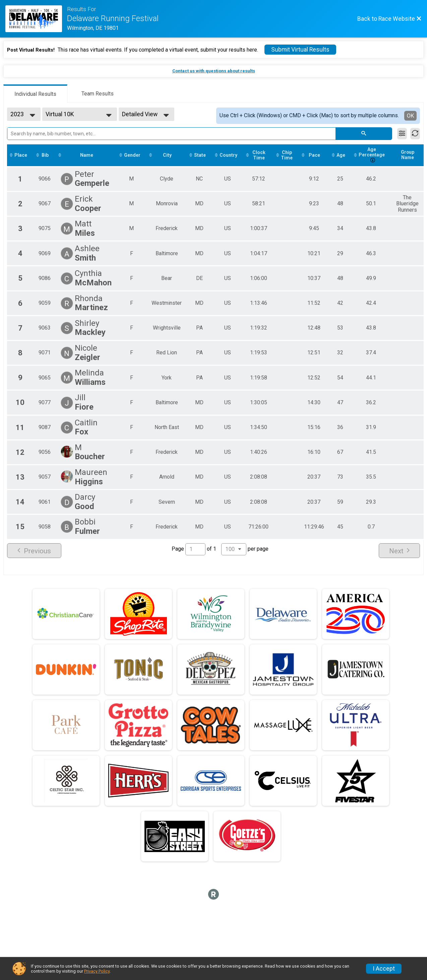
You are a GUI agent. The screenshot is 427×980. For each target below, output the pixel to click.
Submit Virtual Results (300, 50)
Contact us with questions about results (214, 71)
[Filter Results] (402, 134)
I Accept (384, 969)
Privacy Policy (97, 971)
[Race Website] (36, 19)
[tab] (35, 93)
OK (410, 116)
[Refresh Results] (415, 134)
